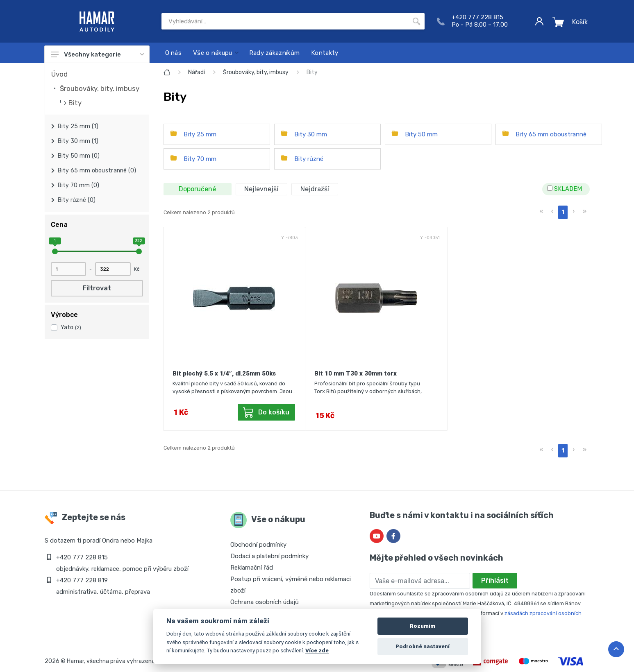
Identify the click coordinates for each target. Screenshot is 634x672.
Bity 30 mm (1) (78, 141)
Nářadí (197, 72)
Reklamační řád (252, 568)
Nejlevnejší (261, 189)
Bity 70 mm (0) (79, 185)
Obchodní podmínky (258, 545)
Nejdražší (315, 189)
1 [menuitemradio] (563, 212)
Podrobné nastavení (423, 646)
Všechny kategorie (98, 54)
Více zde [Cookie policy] (317, 650)
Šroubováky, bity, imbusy (100, 88)
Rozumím (423, 626)
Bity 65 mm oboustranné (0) (97, 171)
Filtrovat (97, 288)
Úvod (59, 74)
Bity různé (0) (77, 200)
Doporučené (197, 189)
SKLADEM (565, 189)
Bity (75, 103)
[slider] (55, 251)
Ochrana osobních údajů (265, 602)
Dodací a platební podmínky (269, 556)
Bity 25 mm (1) (78, 126)
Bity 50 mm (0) (79, 156)
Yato (71, 327)
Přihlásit (495, 580)
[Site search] (285, 21)
